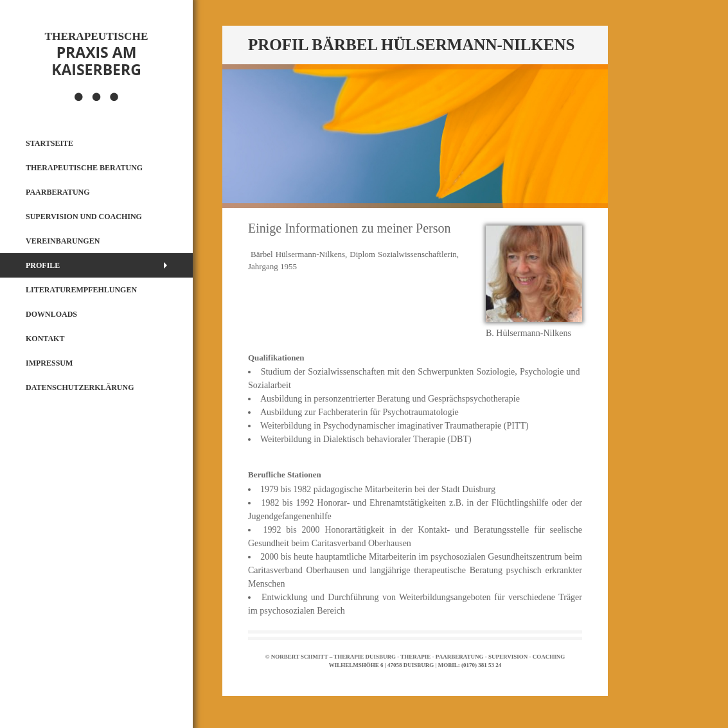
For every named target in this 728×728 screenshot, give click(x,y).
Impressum (49, 363)
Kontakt (45, 339)
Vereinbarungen (63, 241)
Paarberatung (58, 192)
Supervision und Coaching (84, 217)
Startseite (49, 143)
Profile (43, 265)
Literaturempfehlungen (81, 290)
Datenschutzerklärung (80, 387)
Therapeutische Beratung (84, 168)
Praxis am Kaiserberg (96, 55)
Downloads (51, 314)
